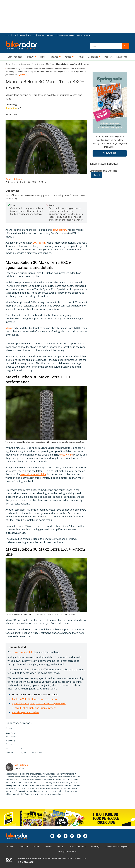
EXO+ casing (39, 243)
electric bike (66, 455)
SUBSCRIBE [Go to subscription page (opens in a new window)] (110, 153)
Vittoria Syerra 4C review (26, 712)
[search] (126, 46)
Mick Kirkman (21, 765)
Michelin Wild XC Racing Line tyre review (34, 699)
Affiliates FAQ (23, 74)
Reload (97, 175)
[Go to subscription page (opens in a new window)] (110, 132)
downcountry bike (24, 652)
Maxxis (9, 328)
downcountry (60, 230)
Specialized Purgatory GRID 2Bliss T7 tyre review (39, 703)
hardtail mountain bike (33, 474)
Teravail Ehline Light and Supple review (34, 708)
